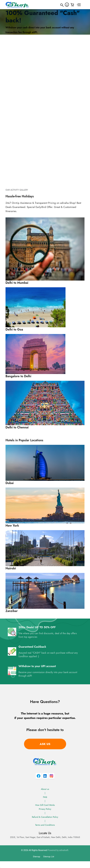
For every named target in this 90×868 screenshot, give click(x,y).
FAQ (45, 797)
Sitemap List (49, 857)
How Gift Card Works (45, 805)
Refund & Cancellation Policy (45, 817)
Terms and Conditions (45, 825)
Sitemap (37, 857)
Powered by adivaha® (58, 850)
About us (45, 789)
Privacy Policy (45, 809)
